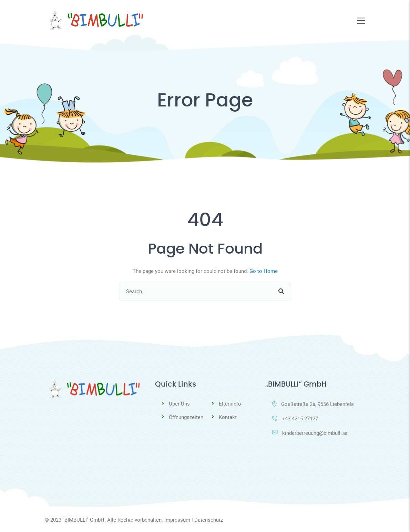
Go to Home (264, 271)
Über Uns (179, 403)
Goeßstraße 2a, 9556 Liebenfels (313, 404)
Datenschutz (209, 520)
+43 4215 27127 (295, 418)
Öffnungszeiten (186, 417)
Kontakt (228, 417)
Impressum (177, 520)
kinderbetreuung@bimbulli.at (310, 433)
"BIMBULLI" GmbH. (84, 520)
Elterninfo (230, 403)
